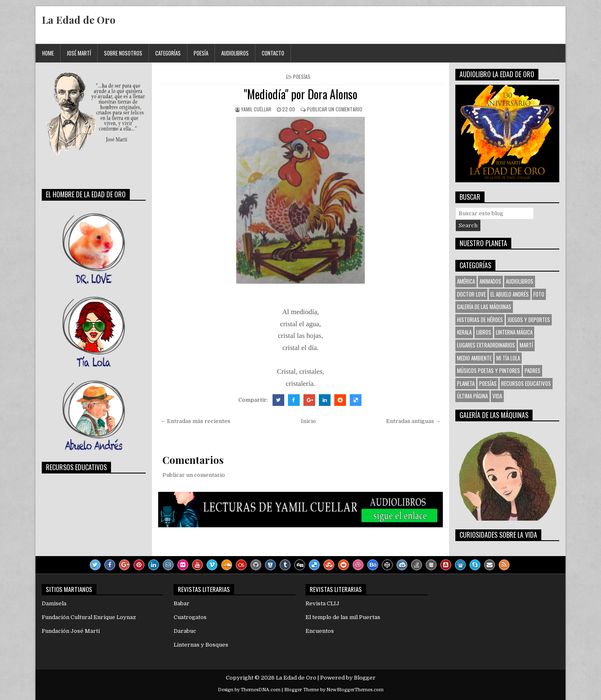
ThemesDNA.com (261, 690)
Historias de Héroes (480, 320)
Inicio (308, 421)
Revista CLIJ (322, 603)
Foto (539, 294)
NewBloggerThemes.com (355, 690)
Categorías (168, 53)
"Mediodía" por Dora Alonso (300, 94)
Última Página (472, 396)
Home (48, 53)
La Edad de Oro (79, 20)
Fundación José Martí (71, 631)
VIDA (497, 396)
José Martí (79, 53)
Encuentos (320, 631)
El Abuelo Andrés (510, 294)
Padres (533, 370)
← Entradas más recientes (195, 421)
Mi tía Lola (508, 358)
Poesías (302, 77)
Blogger (365, 678)
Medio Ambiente (474, 358)
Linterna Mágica (514, 332)
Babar (182, 603)
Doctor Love (471, 294)
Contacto (273, 53)
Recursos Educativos (526, 383)
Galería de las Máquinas (484, 307)
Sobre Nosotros (123, 53)
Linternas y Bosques (201, 645)
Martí (526, 345)
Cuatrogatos (190, 617)
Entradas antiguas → (413, 421)
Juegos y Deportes (529, 320)
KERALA (464, 332)
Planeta (466, 383)
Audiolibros (235, 53)
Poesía (201, 53)
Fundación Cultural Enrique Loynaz (89, 617)
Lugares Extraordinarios (486, 345)
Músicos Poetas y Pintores (489, 370)
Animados (490, 281)
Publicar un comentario (335, 109)
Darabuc (185, 631)
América (466, 281)
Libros (484, 332)
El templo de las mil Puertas (343, 617)
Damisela (54, 603)
